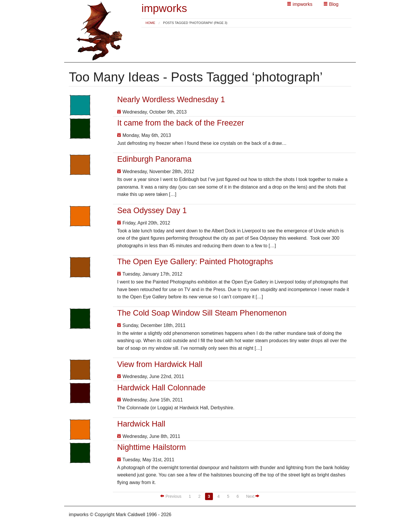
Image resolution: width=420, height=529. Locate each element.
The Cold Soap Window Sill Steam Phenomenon (202, 313)
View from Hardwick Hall (160, 364)
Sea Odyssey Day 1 (152, 210)
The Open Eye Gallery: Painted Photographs (195, 262)
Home (150, 23)
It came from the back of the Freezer (181, 123)
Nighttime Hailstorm (152, 447)
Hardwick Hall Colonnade (161, 388)
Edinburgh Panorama (154, 159)
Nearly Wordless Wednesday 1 (171, 100)
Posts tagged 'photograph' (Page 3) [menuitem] (195, 23)
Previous (171, 496)
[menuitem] (150, 23)
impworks (164, 8)
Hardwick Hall (141, 424)
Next (253, 496)
